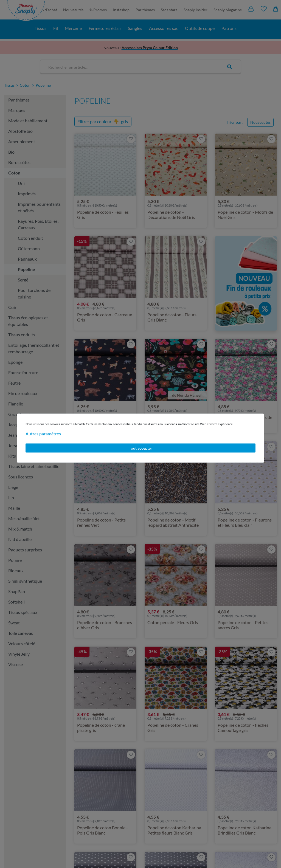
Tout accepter (141, 448)
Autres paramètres (43, 433)
